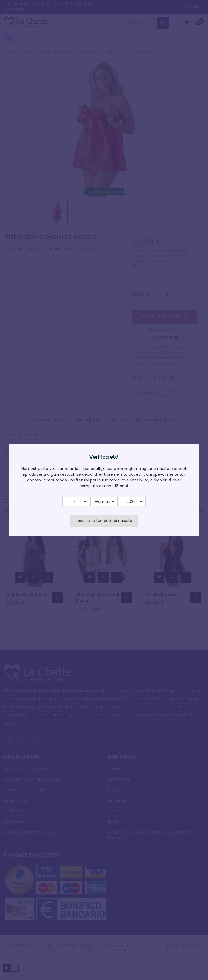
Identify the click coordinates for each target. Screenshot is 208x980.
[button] (76, 502)
